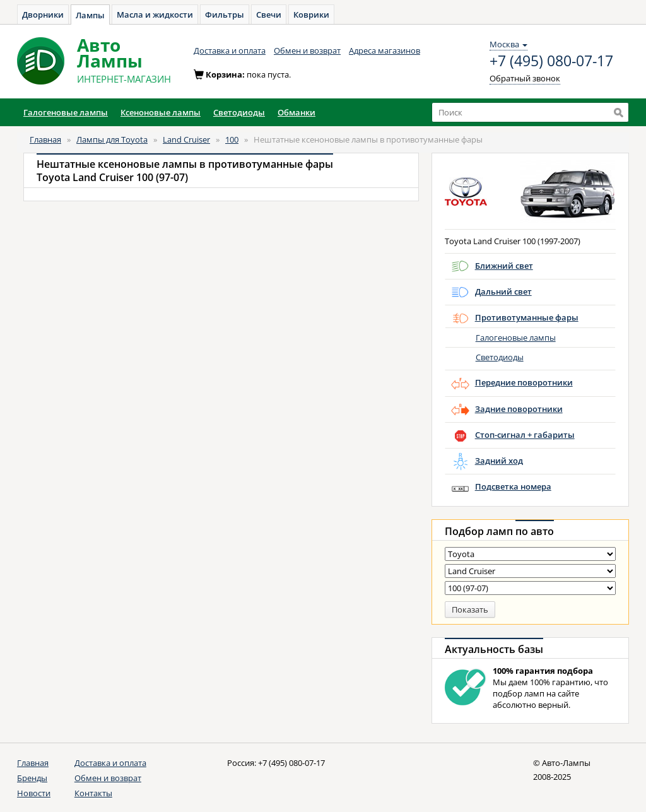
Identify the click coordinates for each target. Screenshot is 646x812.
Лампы (90, 15)
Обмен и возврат (307, 50)
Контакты (93, 793)
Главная (45, 139)
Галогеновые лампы (516, 338)
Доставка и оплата (230, 50)
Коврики (311, 15)
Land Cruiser (186, 139)
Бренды (32, 778)
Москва (508, 44)
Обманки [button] (297, 112)
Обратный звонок (525, 78)
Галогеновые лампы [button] (66, 112)
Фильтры (225, 15)
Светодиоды (500, 357)
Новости (34, 793)
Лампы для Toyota (112, 139)
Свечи (269, 15)
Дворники (43, 15)
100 (232, 139)
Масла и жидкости (155, 15)
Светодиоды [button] (239, 112)
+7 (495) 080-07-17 (551, 61)
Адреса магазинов (385, 50)
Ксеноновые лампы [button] (161, 112)
